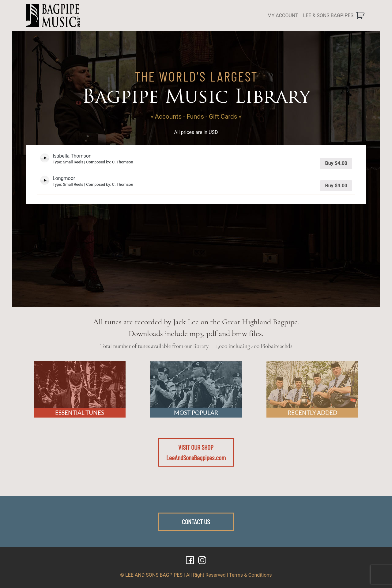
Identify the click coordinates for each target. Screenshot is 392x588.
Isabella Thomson (72, 156)
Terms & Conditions (251, 575)
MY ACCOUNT (283, 15)
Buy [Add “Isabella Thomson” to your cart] (336, 163)
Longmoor (64, 178)
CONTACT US (196, 521)
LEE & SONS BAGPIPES (328, 15)
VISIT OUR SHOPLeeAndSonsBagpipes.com (196, 452)
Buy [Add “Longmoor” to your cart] (336, 186)
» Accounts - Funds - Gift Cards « (196, 116)
